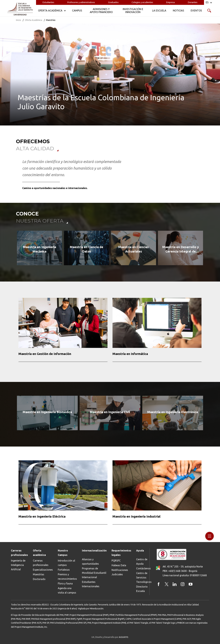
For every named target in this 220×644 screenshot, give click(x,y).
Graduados (113, 2)
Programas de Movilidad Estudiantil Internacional (94, 573)
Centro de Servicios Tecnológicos (144, 577)
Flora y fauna (65, 583)
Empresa (170, 2)
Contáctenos (143, 568)
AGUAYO (123, 637)
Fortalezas (64, 570)
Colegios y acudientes (142, 2)
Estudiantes (48, 2)
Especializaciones (43, 570)
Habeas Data (119, 565)
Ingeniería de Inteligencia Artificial (18, 565)
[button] (14, 249)
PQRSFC (116, 561)
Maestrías (39, 574)
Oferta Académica (33, 20)
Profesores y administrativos (81, 2)
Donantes (193, 2)
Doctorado (39, 579)
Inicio (18, 20)
